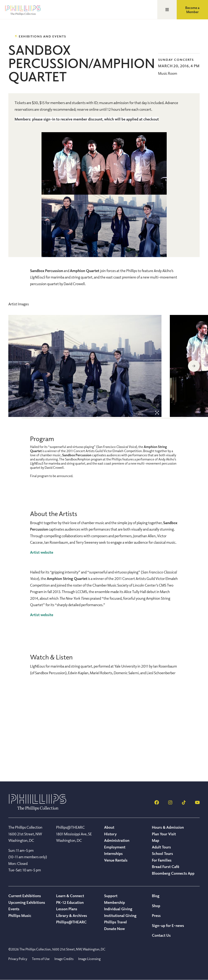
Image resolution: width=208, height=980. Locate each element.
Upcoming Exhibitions (27, 902)
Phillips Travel (115, 922)
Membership (115, 902)
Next (194, 366)
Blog (156, 896)
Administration (117, 840)
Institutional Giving (120, 915)
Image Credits (64, 959)
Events (14, 909)
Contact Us (161, 935)
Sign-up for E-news (168, 925)
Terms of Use (41, 959)
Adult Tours (161, 847)
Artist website (42, 552)
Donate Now (114, 929)
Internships (113, 853)
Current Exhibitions (25, 896)
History (110, 834)
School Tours (162, 853)
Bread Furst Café (166, 867)
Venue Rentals (116, 860)
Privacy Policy (18, 959)
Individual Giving (118, 909)
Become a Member (192, 10)
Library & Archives (72, 915)
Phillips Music (20, 915)
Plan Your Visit (164, 834)
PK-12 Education (70, 902)
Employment (115, 847)
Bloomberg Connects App (173, 873)
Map (156, 840)
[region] (85, 366)
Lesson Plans (67, 909)
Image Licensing (89, 959)
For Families (162, 860)
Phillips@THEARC (71, 922)
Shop (156, 906)
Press (156, 915)
